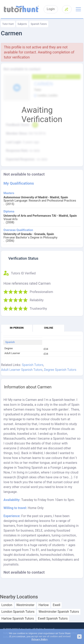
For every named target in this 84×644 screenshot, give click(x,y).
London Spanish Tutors (18, 612)
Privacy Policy (40, 639)
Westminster (25, 605)
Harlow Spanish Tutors (18, 619)
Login (51, 9)
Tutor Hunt (8, 24)
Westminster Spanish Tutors (59, 612)
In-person (17, 328)
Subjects (22, 24)
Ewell (56, 605)
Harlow (44, 605)
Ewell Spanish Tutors (53, 619)
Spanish (10, 342)
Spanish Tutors (39, 24)
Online (49, 328)
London (7, 605)
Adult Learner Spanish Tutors (22, 370)
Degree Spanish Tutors (60, 370)
